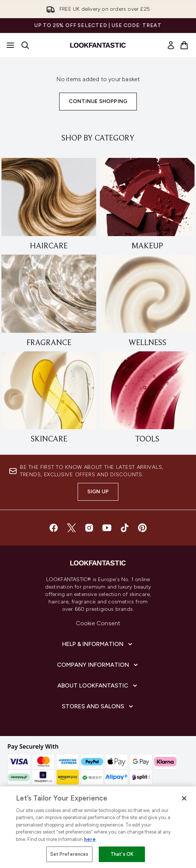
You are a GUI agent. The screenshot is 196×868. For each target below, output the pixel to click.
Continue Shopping (98, 101)
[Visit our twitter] (71, 528)
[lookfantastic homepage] (98, 45)
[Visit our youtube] (107, 528)
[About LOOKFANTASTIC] (98, 686)
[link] (171, 45)
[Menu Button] (10, 45)
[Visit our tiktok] (125, 528)
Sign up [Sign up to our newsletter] (98, 492)
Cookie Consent (98, 623)
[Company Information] (98, 665)
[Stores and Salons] (98, 706)
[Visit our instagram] (89, 528)
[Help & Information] (98, 644)
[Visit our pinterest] (142, 528)
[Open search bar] (25, 45)
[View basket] (184, 45)
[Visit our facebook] (54, 528)
